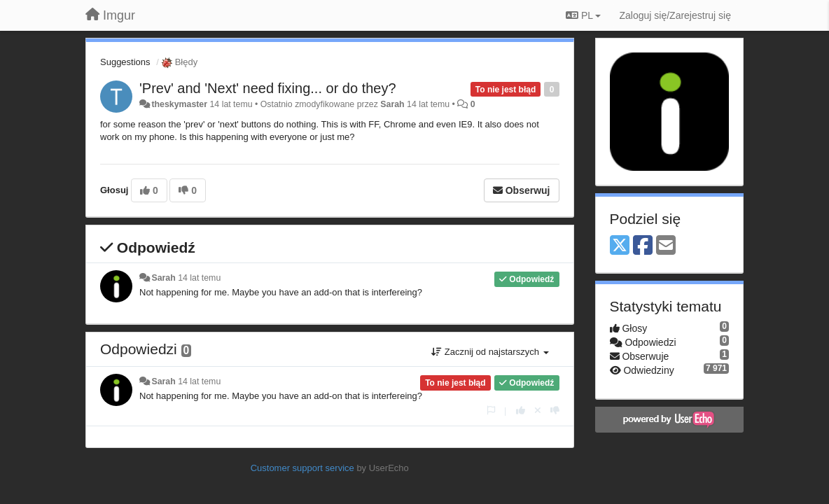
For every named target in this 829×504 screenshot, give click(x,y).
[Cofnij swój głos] (538, 411)
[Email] (666, 246)
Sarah (392, 104)
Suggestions (125, 62)
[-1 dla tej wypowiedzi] (555, 411)
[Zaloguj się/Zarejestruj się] (675, 15)
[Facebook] (643, 246)
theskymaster (179, 104)
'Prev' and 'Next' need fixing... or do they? (268, 88)
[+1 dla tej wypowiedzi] (521, 411)
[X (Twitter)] (620, 246)
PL (583, 15)
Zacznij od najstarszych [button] (490, 352)
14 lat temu (199, 278)
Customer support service (302, 468)
